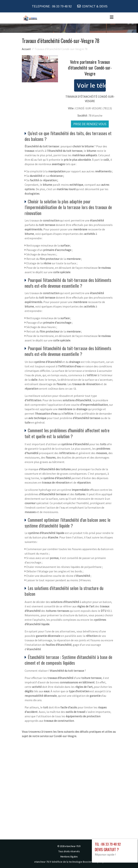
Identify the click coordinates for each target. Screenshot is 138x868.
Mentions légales (69, 857)
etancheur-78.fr (73, 846)
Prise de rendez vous (90, 124)
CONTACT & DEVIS (95, 6)
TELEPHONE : (52, 6)
